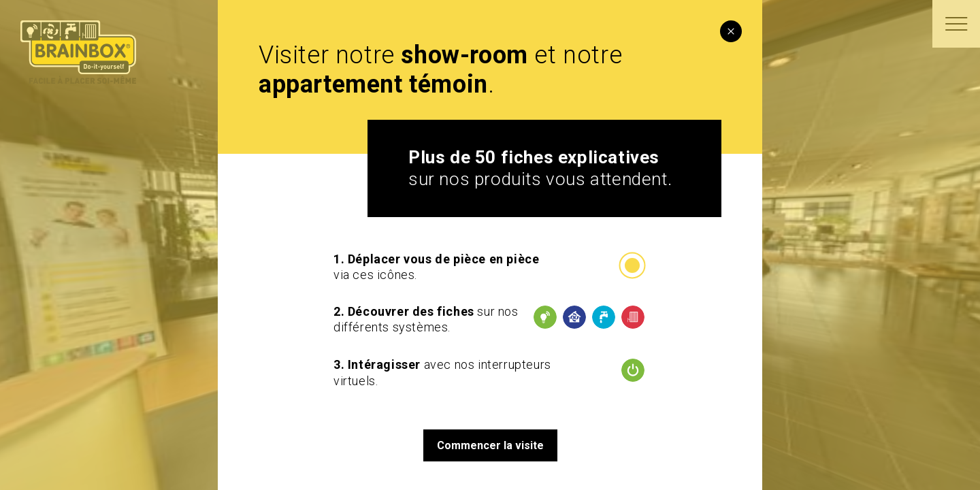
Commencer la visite (490, 445)
